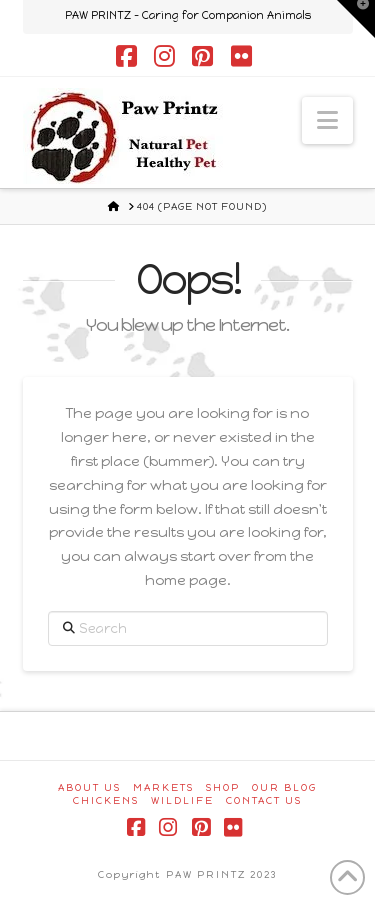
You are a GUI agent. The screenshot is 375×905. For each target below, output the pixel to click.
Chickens (106, 800)
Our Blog (284, 787)
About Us (89, 787)
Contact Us (264, 800)
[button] (327, 120)
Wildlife (182, 800)
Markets (163, 787)
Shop (223, 787)
